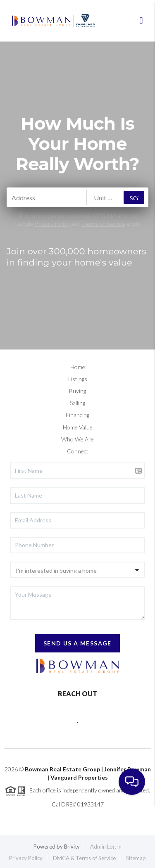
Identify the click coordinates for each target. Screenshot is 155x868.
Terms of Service (104, 224)
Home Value (78, 427)
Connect (78, 451)
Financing (77, 415)
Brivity (72, 847)
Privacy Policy (52, 224)
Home (78, 367)
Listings (78, 379)
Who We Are (77, 439)
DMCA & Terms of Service (84, 858)
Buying (77, 391)
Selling (77, 403)
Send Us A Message (77, 643)
